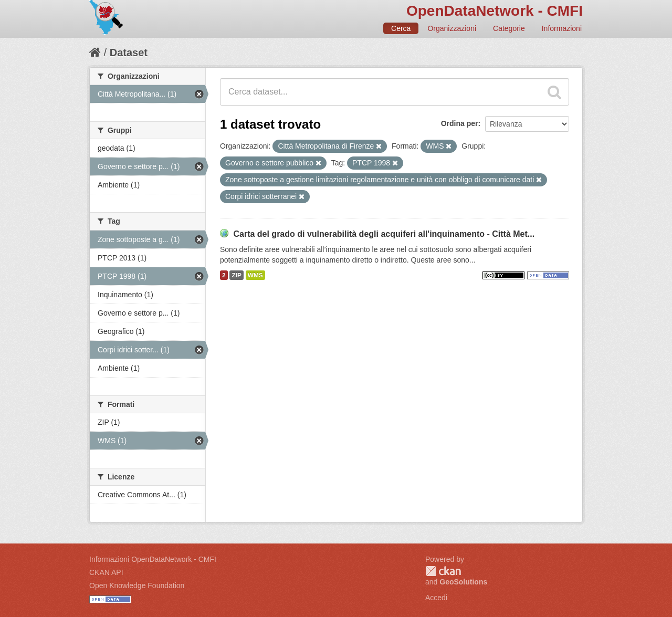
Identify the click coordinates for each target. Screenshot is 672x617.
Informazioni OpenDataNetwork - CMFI (153, 559)
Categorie (509, 28)
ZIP (236, 275)
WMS (255, 275)
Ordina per (460, 123)
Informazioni (562, 28)
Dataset (129, 53)
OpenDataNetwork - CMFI (495, 11)
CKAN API (106, 572)
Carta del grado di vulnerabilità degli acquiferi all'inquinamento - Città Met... (384, 234)
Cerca (401, 28)
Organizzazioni (452, 28)
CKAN (443, 571)
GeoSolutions (463, 582)
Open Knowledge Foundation (137, 585)
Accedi (436, 598)
